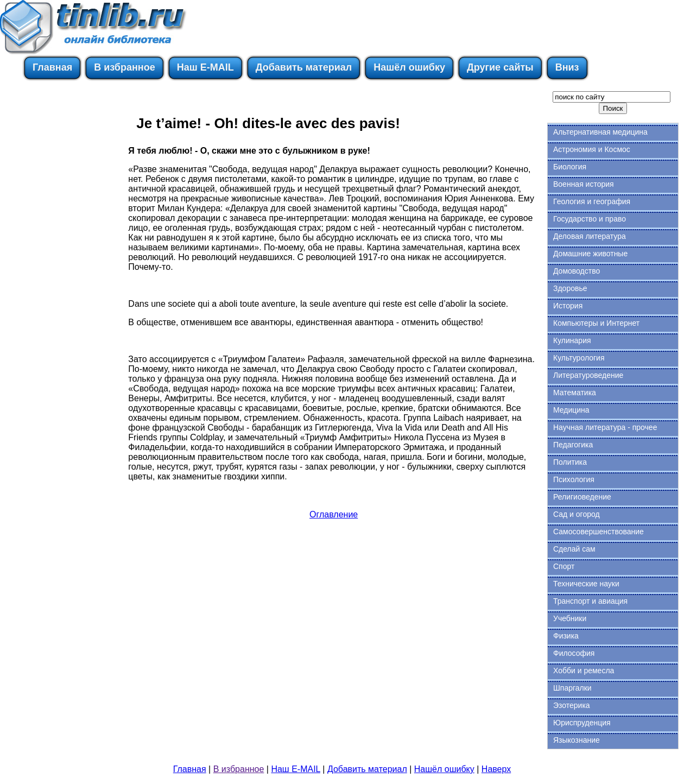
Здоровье (570, 288)
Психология (574, 479)
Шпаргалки (572, 688)
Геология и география (592, 201)
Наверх (496, 769)
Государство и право (590, 219)
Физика (566, 636)
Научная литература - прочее (605, 427)
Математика (575, 393)
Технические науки (586, 584)
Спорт (564, 566)
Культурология (579, 358)
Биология (570, 167)
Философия (574, 653)
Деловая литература (590, 236)
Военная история (584, 184)
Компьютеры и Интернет (596, 323)
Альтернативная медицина (600, 132)
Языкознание (577, 740)
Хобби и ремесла (584, 671)
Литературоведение (588, 375)
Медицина (571, 410)
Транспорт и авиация (590, 601)
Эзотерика (572, 705)
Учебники (570, 618)
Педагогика (573, 445)
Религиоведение (582, 497)
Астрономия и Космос (592, 149)
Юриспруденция (582, 723)
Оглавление (334, 514)
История (568, 306)
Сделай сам (574, 549)
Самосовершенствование (598, 532)
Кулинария (572, 340)
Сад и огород (577, 514)
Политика (570, 462)
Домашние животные (590, 254)
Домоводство (577, 271)
